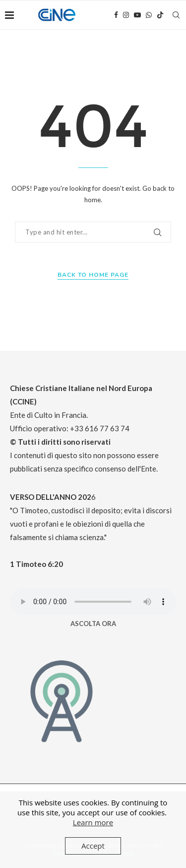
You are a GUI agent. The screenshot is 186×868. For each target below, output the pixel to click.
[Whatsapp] (149, 15)
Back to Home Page (93, 275)
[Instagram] (126, 15)
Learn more (93, 822)
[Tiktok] (160, 15)
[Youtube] (137, 15)
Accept (93, 846)
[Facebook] (116, 15)
